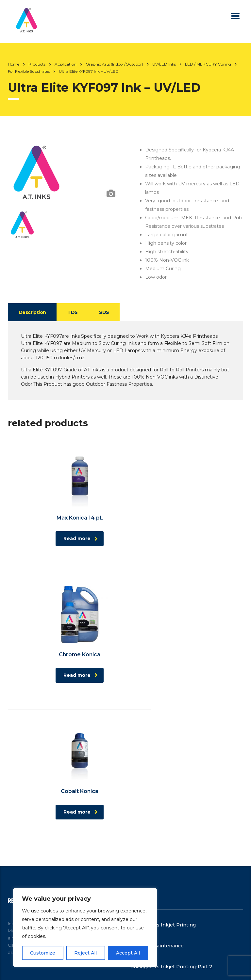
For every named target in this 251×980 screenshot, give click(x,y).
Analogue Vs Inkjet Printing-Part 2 (171, 831)
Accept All (128, 953)
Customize (43, 953)
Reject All (85, 953)
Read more (68, 539)
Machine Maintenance (157, 810)
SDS (108, 312)
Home (14, 64)
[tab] (33, 312)
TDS (75, 312)
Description (33, 312)
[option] (65, 170)
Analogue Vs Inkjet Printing (163, 789)
